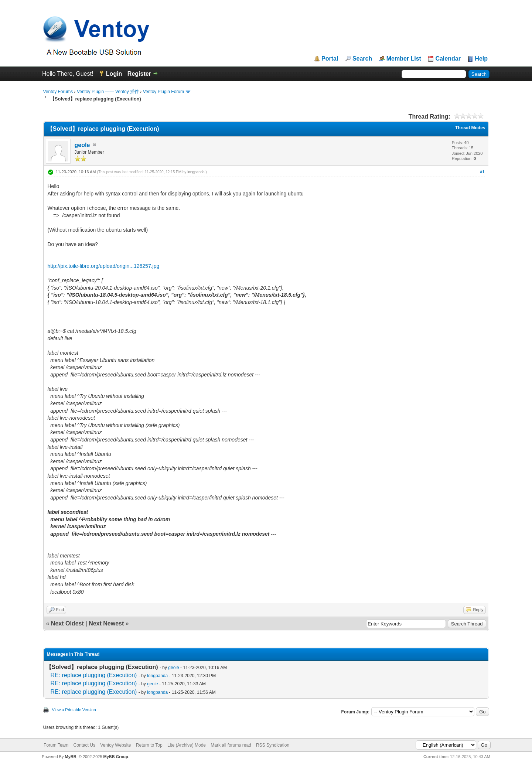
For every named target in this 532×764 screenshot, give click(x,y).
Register (139, 74)
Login (114, 74)
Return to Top (149, 745)
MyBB (70, 757)
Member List (404, 59)
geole (82, 145)
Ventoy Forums (58, 92)
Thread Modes (470, 128)
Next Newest (106, 623)
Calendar (448, 59)
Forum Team (56, 745)
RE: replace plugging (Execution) (94, 675)
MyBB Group (116, 757)
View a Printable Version (74, 710)
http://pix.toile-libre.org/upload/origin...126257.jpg (104, 266)
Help (481, 59)
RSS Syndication (273, 745)
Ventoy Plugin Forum (163, 92)
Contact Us (84, 745)
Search (362, 59)
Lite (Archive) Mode (187, 745)
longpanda (196, 172)
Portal (330, 59)
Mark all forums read (231, 745)
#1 (482, 172)
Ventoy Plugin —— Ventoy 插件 (108, 92)
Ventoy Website (115, 745)
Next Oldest (67, 623)
